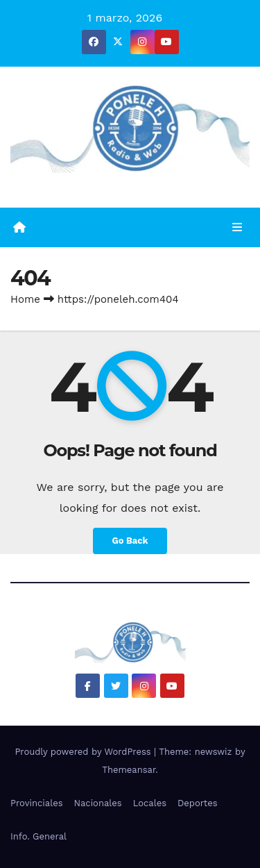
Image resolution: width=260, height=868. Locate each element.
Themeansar (129, 770)
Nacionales (98, 803)
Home (25, 299)
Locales (150, 803)
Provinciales (37, 803)
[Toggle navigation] (237, 228)
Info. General (38, 836)
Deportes (198, 803)
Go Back (130, 541)
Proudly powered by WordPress (84, 752)
